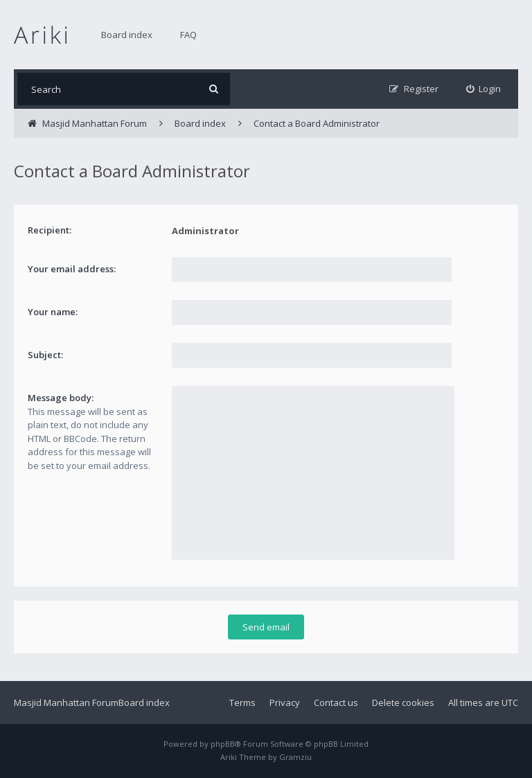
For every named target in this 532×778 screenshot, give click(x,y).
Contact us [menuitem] (336, 702)
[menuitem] (484, 89)
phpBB (223, 744)
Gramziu (295, 757)
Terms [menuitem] (242, 702)
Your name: (53, 312)
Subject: (45, 355)
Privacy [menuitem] (285, 702)
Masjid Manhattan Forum (66, 702)
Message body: (61, 398)
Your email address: (72, 269)
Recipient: (50, 230)
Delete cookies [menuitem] (403, 702)
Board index (127, 35)
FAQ (188, 35)
